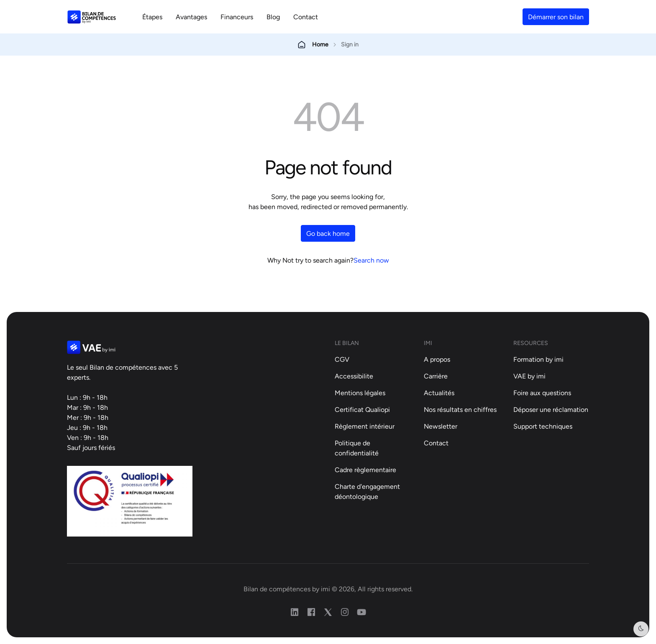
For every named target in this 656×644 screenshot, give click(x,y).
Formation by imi (538, 359)
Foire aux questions (542, 393)
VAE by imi (529, 376)
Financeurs (237, 17)
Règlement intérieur (365, 426)
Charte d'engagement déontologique (367, 491)
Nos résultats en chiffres (460, 409)
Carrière (436, 376)
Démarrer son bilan (556, 17)
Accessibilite (354, 376)
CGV (342, 359)
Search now (371, 260)
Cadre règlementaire (365, 470)
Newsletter (441, 426)
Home (320, 44)
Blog (273, 17)
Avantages (191, 17)
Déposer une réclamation (551, 409)
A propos (437, 359)
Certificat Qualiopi (362, 409)
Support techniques (543, 426)
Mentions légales (360, 393)
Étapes (152, 17)
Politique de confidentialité (357, 448)
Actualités (439, 393)
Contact (306, 17)
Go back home (328, 233)
